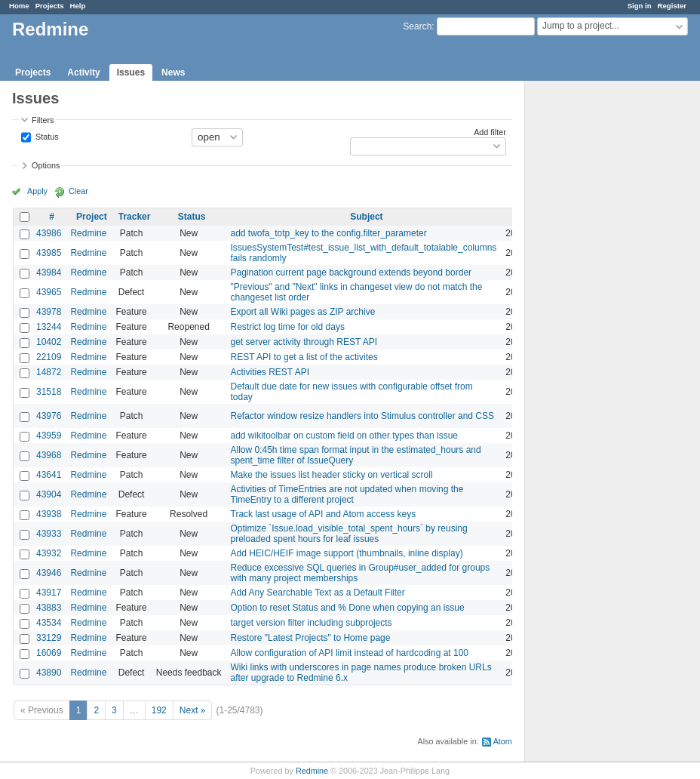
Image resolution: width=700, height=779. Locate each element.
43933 (49, 534)
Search (417, 26)
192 (159, 710)
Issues (131, 72)
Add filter (490, 132)
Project (92, 217)
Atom (503, 741)
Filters (43, 120)
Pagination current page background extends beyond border (352, 272)
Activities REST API (270, 372)
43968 (49, 455)
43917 (49, 593)
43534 (49, 623)
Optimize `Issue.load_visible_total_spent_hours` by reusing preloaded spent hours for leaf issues (349, 534)
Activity (83, 72)
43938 (49, 514)
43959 (49, 436)
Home (19, 6)
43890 (49, 673)
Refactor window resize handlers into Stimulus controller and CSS (363, 416)
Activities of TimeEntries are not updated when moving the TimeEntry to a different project (347, 494)
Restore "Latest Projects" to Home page (311, 638)
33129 (49, 638)
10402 (49, 342)
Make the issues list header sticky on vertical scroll (332, 475)
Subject (366, 217)
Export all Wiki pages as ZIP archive (303, 312)
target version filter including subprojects (312, 623)
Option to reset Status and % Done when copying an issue (348, 608)
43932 (49, 553)
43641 (49, 475)
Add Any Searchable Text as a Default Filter (318, 593)
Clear (78, 191)
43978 (49, 312)
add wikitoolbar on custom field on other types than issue (345, 436)
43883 (49, 608)
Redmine (88, 233)
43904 (49, 494)
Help (78, 6)
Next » (193, 710)
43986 (49, 233)
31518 (49, 392)
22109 (49, 357)
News (173, 72)
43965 (49, 292)
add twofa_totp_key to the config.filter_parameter (329, 233)
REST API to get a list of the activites (304, 357)
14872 (49, 372)
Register (672, 6)
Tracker (135, 217)
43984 (49, 272)
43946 (49, 573)
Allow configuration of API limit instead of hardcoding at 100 (350, 653)
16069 (49, 653)
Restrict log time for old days (288, 327)
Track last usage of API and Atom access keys (324, 514)
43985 (49, 253)
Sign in (640, 6)
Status (46, 136)
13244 (49, 327)
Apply (37, 191)
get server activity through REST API (304, 342)
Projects (50, 6)
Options (46, 165)
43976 (49, 416)
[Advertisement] (600, 318)
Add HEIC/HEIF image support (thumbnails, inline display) (347, 553)
